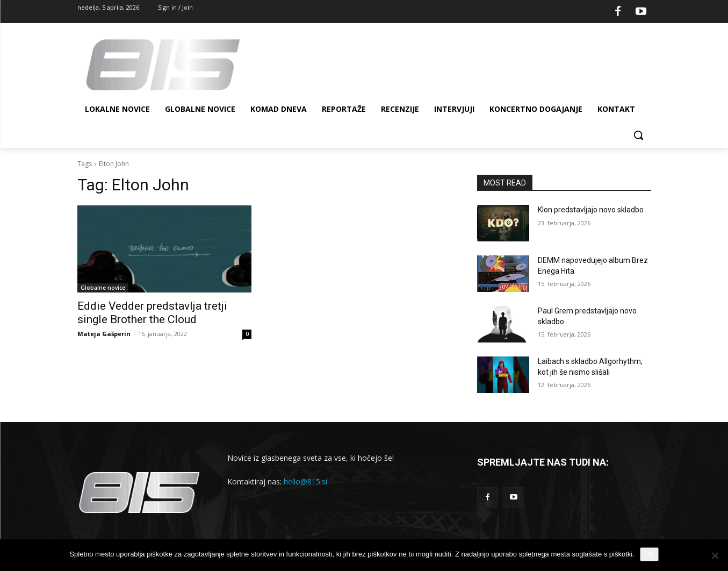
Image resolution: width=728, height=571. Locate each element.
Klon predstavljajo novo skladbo (591, 210)
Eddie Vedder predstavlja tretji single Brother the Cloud (152, 313)
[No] (715, 555)
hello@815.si (305, 481)
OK (649, 554)
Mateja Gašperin (104, 334)
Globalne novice (103, 288)
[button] (638, 135)
